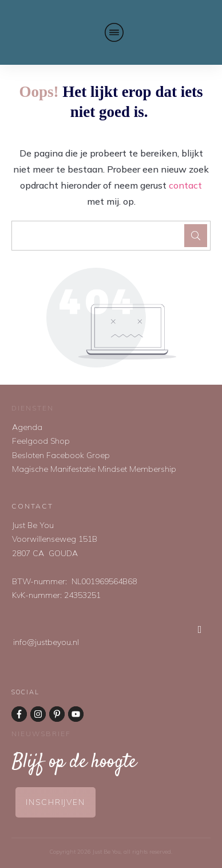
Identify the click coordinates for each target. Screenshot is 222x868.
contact (185, 185)
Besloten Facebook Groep (61, 455)
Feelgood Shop (41, 441)
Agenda (27, 427)
